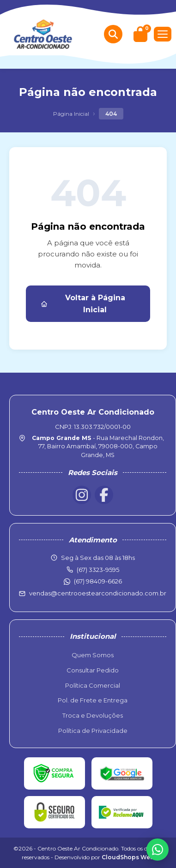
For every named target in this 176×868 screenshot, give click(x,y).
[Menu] (163, 34)
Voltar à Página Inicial (83, 304)
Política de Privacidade (93, 731)
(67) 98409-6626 (98, 581)
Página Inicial (71, 114)
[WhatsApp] (158, 850)
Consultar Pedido (93, 670)
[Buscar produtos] (113, 34)
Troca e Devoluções (93, 715)
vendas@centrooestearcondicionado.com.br (98, 593)
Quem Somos (93, 655)
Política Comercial (93, 685)
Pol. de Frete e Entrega (93, 700)
